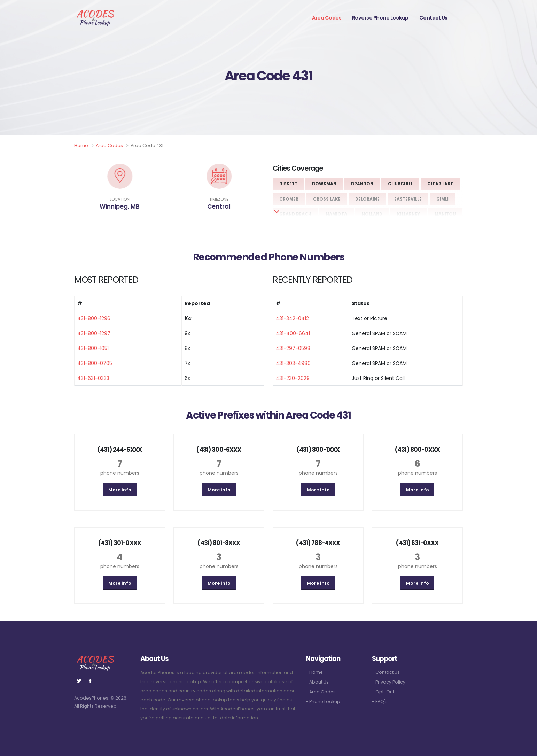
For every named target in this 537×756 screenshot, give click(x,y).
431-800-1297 (94, 333)
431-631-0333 (93, 378)
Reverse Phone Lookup (380, 18)
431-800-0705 (95, 363)
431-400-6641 (293, 333)
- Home (314, 672)
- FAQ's (380, 702)
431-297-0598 (293, 348)
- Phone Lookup (323, 702)
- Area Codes (321, 692)
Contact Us (433, 18)
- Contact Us (386, 672)
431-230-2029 (293, 378)
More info (120, 490)
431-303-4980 (293, 363)
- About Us (317, 682)
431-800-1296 (94, 318)
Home (81, 145)
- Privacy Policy (389, 682)
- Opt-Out (383, 692)
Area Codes (327, 18)
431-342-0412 (292, 318)
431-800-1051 (93, 348)
